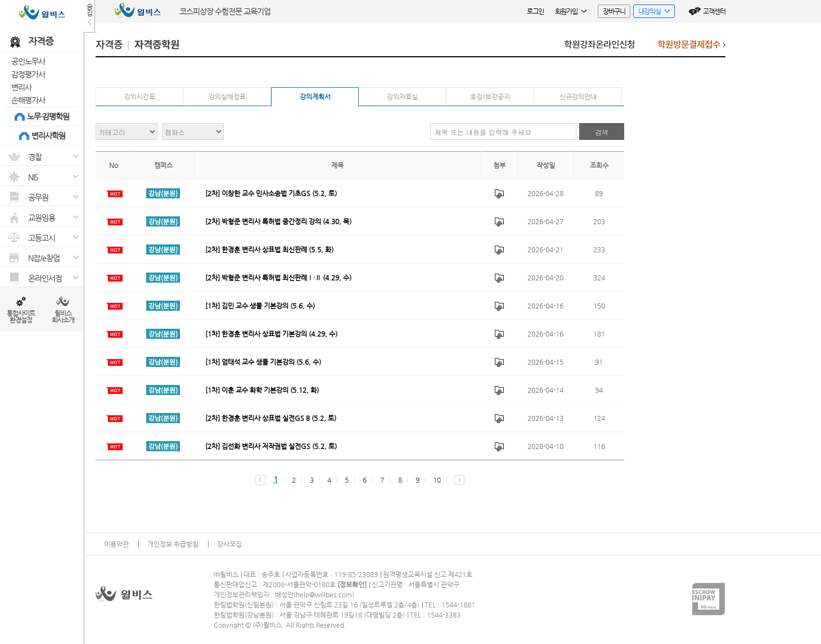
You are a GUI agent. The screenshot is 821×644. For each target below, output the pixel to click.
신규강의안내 (578, 97)
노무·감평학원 (48, 116)
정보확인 (352, 584)
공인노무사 (28, 61)
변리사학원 (48, 135)
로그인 (535, 11)
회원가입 (571, 11)
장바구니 (614, 11)
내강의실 (651, 13)
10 (437, 480)
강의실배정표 (227, 97)
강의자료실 (402, 97)
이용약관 (116, 544)
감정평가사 (28, 74)
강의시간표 (140, 97)
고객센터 (714, 11)
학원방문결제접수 (691, 47)
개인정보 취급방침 (173, 544)
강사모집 (229, 544)
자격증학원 (157, 45)
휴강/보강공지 (490, 97)
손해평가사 (28, 100)
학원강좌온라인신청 (599, 45)
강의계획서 (315, 97)
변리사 (21, 87)
